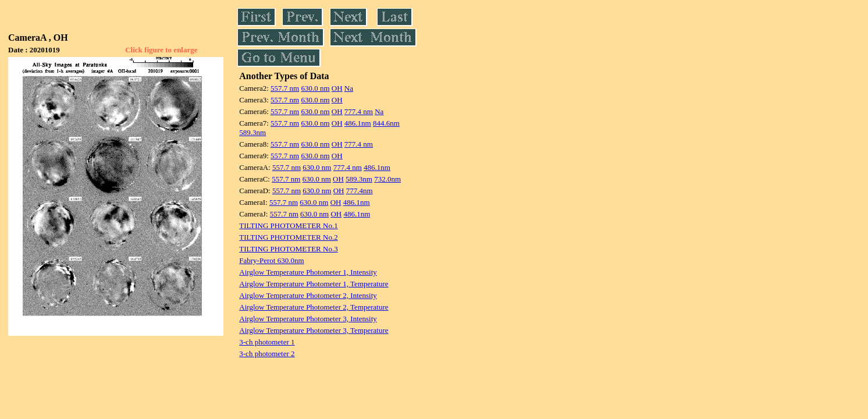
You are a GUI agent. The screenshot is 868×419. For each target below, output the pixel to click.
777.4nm (360, 191)
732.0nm (387, 179)
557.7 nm (285, 88)
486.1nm (358, 123)
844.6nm (386, 123)
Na (349, 88)
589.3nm (252, 132)
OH (337, 88)
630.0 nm (315, 88)
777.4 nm (359, 111)
